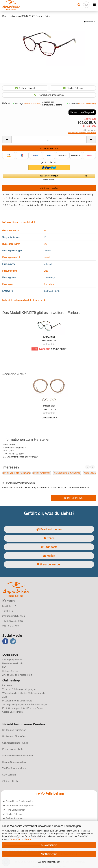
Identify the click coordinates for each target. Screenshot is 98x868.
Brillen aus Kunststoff (14, 730)
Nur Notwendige (49, 854)
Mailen (49, 556)
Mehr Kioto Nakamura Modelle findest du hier (24, 300)
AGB (5, 697)
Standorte (49, 547)
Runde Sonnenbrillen (14, 762)
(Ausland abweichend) (32, 104)
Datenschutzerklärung (20, 839)
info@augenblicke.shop (14, 616)
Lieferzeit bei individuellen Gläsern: (52, 103)
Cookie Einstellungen (12, 712)
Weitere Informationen (49, 862)
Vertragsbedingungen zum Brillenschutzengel (25, 705)
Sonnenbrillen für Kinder (16, 743)
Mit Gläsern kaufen (49, 188)
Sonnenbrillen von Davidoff (18, 755)
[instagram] (13, 641)
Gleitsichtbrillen (11, 781)
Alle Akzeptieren (49, 845)
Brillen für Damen (42, 473)
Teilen (49, 538)
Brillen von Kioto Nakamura (17, 473)
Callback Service (10, 671)
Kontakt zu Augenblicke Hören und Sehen (23, 708)
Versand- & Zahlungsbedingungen (19, 689)
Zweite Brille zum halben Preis (17, 675)
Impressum (8, 685)
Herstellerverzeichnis (13, 663)
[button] (49, 177)
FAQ (4, 667)
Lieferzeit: (7, 103)
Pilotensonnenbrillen (14, 749)
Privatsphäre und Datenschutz (17, 701)
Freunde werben (49, 564)
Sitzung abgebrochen (13, 660)
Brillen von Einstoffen (14, 736)
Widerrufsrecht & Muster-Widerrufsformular (24, 693)
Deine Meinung (73, 498)
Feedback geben (49, 529)
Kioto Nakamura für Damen (67, 473)
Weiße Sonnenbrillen (14, 768)
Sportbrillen (9, 775)
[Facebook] (5, 641)
